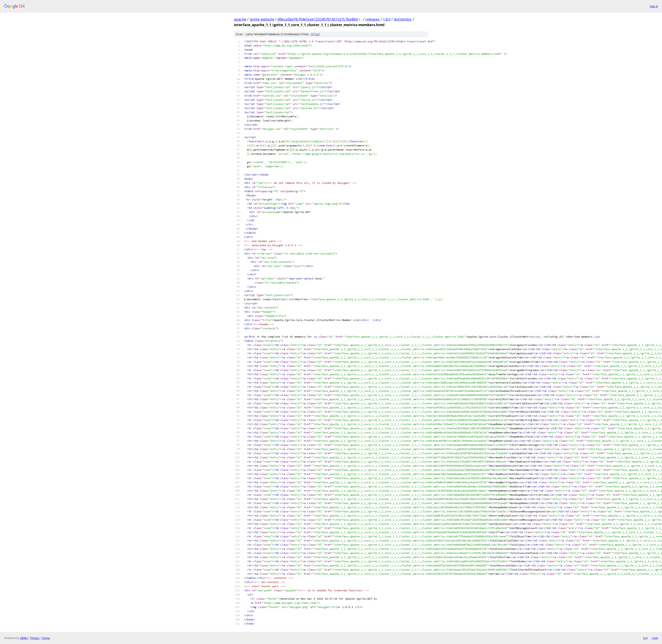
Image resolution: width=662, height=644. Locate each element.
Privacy (35, 638)
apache (240, 19)
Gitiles (24, 638)
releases (372, 19)
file (315, 34)
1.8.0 (387, 19)
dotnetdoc (403, 19)
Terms (46, 638)
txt (645, 638)
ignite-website (262, 19)
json (655, 638)
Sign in (654, 6)
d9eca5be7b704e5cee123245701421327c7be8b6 (318, 19)
